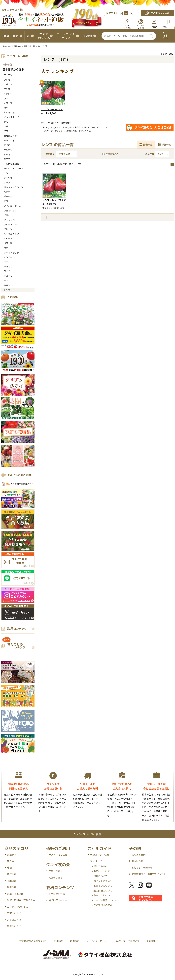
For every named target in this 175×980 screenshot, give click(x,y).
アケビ (7, 80)
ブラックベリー (11, 220)
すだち (7, 154)
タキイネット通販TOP (12, 46)
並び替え (50, 154)
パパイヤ (8, 196)
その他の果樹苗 (11, 164)
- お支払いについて (102, 886)
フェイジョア (10, 211)
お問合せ (154, 26)
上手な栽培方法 (57, 894)
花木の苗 (12, 881)
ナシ (6, 173)
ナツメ (7, 182)
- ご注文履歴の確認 (102, 905)
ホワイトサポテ (11, 253)
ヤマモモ (8, 267)
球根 (9, 868)
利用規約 (59, 941)
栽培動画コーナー (58, 900)
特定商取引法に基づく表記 (33, 941)
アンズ (7, 89)
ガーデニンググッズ (18, 907)
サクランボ (9, 140)
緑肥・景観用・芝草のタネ (21, 900)
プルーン (8, 229)
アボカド (8, 84)
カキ (6, 108)
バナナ (7, 192)
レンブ (7, 290)
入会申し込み (56, 878)
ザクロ (7, 145)
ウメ (6, 98)
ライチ (7, 271)
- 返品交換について (102, 890)
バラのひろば (14, 920)
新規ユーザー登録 (99, 855)
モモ (6, 262)
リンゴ (7, 280)
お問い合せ (137, 861)
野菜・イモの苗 (15, 894)
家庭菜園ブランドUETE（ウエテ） (150, 874)
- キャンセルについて (103, 895)
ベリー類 (8, 243)
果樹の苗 (7, 64)
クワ (6, 131)
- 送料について (100, 876)
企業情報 (151, 941)
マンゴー (8, 257)
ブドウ (7, 215)
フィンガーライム (12, 206)
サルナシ (8, 150)
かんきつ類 (9, 112)
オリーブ (8, 103)
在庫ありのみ (110, 154)
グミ (6, 122)
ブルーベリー (10, 224)
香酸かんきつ (10, 136)
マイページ (96, 861)
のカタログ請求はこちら (20, 484)
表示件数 (150, 154)
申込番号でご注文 (58, 855)
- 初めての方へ (100, 866)
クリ (6, 126)
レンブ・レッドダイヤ (52, 109)
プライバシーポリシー (98, 941)
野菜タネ (12, 855)
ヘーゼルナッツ (11, 234)
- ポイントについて (102, 881)
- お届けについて (101, 871)
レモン (7, 285)
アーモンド (9, 75)
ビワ (6, 201)
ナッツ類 (8, 178)
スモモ (7, 159)
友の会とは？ (56, 871)
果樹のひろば (14, 926)
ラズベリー (9, 276)
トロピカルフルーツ (14, 168)
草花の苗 (12, 874)
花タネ (11, 861)
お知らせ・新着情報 (142, 868)
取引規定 (75, 941)
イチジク (8, 94)
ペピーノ (8, 238)
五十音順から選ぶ (13, 70)
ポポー (7, 248)
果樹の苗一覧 (29, 46)
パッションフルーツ (14, 187)
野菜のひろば (14, 913)
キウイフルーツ (11, 117)
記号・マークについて (128, 941)
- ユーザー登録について (104, 900)
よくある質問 (139, 855)
